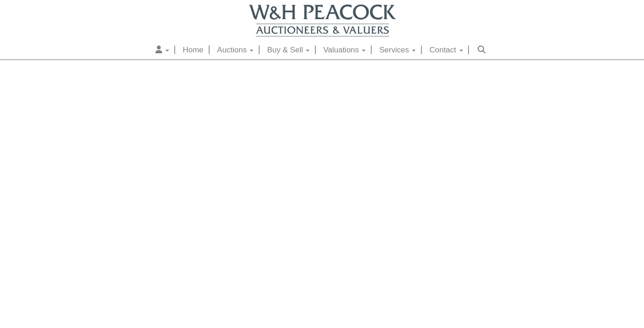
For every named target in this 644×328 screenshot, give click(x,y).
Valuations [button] (344, 50)
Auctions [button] (235, 50)
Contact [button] (446, 50)
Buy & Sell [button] (288, 50)
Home (193, 50)
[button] (162, 50)
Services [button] (397, 50)
